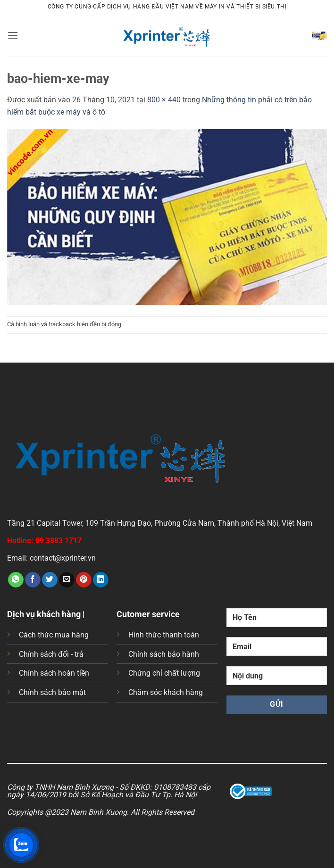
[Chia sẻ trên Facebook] (33, 580)
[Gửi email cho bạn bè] (67, 580)
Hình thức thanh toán (164, 635)
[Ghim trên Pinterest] (84, 580)
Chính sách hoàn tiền (54, 673)
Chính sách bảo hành (164, 654)
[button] (13, 35)
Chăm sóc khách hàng (166, 692)
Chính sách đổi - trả (51, 654)
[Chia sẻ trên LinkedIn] (101, 580)
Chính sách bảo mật (52, 692)
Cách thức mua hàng (54, 635)
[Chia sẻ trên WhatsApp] (16, 580)
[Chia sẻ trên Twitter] (50, 580)
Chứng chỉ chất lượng (164, 673)
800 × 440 (164, 100)
